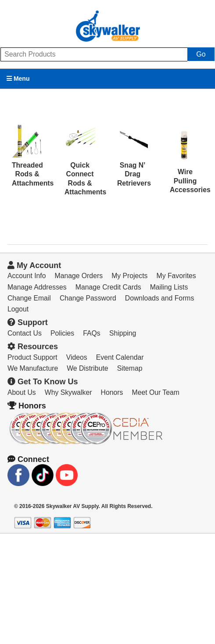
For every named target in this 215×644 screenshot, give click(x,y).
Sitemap (130, 368)
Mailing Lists (169, 287)
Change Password (88, 298)
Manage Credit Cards (108, 287)
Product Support (32, 357)
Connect (28, 459)
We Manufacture (33, 368)
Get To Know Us (43, 382)
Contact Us (25, 333)
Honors (112, 392)
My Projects (129, 276)
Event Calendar (120, 357)
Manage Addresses (37, 287)
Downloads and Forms (160, 298)
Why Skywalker (68, 392)
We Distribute (87, 368)
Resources (33, 347)
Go (201, 54)
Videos (77, 357)
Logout (18, 309)
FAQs (91, 333)
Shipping (123, 333)
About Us (22, 392)
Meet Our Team (156, 392)
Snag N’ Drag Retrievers (134, 174)
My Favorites (176, 276)
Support (28, 322)
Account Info (27, 276)
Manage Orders (79, 276)
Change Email (29, 298)
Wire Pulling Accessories (190, 181)
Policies (62, 333)
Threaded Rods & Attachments (33, 174)
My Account (34, 265)
